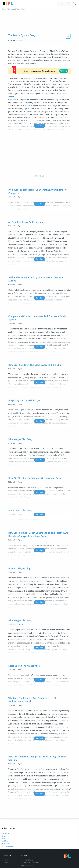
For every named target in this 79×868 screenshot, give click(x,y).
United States (6, 828)
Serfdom (4, 823)
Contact (5, 847)
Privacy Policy (26, 853)
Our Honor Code (28, 850)
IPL (3, 9)
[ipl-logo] (10, 5)
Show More (39, 110)
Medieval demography (8, 830)
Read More (39, 188)
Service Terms (27, 856)
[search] (69, 4)
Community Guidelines (30, 847)
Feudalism (28, 90)
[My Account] (75, 4)
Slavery (4, 820)
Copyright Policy (27, 844)
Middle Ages (5, 818)
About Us (5, 844)
